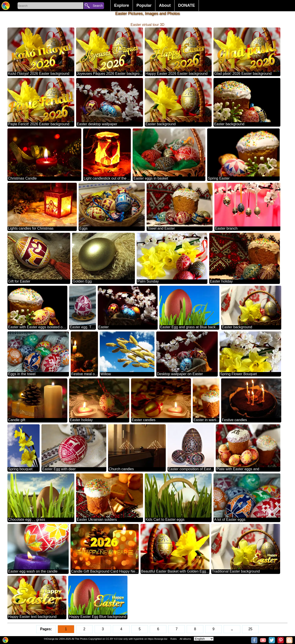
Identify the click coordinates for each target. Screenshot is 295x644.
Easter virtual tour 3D (147, 25)
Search (98, 6)
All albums (185, 639)
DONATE (187, 5)
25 (250, 629)
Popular (144, 5)
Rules (173, 639)
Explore (122, 5)
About (165, 5)
